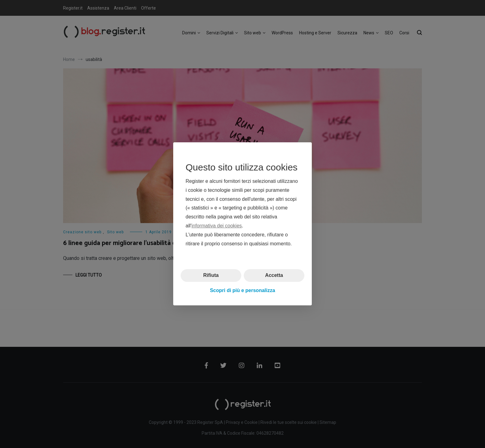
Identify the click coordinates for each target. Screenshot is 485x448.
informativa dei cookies (217, 226)
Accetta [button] (274, 276)
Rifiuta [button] (211, 276)
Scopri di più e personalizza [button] (243, 290)
